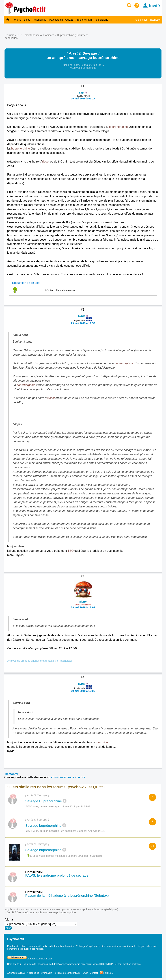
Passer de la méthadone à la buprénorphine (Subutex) (67, 895)
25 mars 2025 (76, 856)
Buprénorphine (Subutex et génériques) (95, 909)
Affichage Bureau (16, 973)
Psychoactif (11, 909)
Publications (101, 20)
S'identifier (141, 20)
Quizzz (69, 20)
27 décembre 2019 (72, 831)
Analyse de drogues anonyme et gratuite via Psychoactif (40, 661)
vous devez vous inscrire (68, 777)
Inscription (155, 20)
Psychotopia (56, 20)
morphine (102, 742)
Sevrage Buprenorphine (44, 801)
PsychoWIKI (40, 20)
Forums (17, 20)
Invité (150, 6)
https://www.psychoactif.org (66, 964)
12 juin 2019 (68, 806)
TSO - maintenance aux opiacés (36, 35)
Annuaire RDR (84, 20)
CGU (85, 973)
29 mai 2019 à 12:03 (83, 607)
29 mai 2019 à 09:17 (83, 99)
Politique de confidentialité (67, 973)
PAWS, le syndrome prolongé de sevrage (57, 875)
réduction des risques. (33, 949)
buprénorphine (118, 127)
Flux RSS (107, 973)
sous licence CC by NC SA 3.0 (102, 964)
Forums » (11, 35)
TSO (71, 551)
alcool (46, 162)
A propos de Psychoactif (39, 973)
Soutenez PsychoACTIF (30, 959)
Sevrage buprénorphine (43, 826)
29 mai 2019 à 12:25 (83, 691)
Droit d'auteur (14, 964)
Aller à (41, 924)
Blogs (27, 20)
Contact (94, 973)
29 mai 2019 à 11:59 (83, 323)
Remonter (12, 774)
